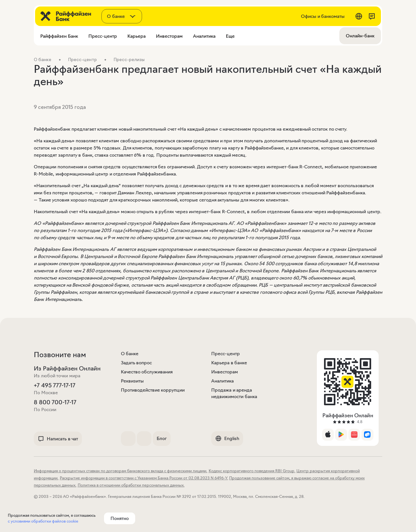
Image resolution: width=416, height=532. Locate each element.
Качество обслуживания (147, 372)
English (227, 438)
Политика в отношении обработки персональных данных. (131, 485)
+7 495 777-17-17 (55, 385)
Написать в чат (58, 439)
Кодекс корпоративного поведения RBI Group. (252, 471)
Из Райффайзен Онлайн (67, 369)
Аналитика (222, 381)
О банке (130, 354)
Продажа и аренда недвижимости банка (234, 393)
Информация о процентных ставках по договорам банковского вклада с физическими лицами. (121, 471)
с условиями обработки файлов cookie (43, 521)
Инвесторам (225, 372)
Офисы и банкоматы (323, 16)
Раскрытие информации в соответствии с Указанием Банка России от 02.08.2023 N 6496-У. (144, 478)
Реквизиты (132, 381)
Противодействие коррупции (153, 390)
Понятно (120, 518)
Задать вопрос (136, 363)
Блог (162, 438)
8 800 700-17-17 (55, 402)
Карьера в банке (229, 363)
